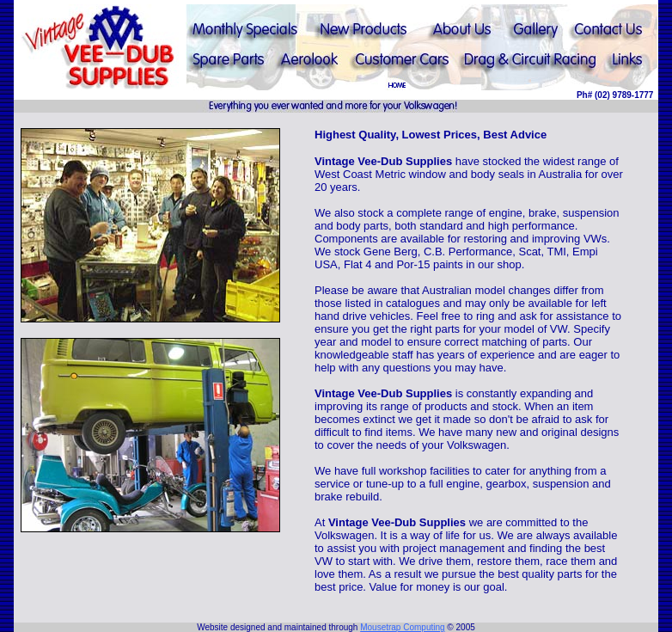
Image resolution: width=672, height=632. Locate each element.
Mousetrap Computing (402, 627)
